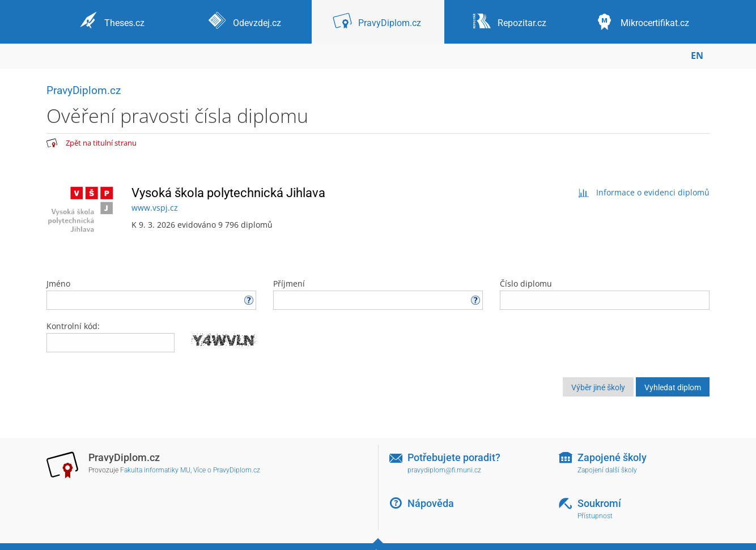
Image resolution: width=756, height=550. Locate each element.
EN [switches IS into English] (697, 56)
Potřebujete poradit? (454, 457)
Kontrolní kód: (73, 326)
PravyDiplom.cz (84, 90)
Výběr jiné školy (598, 387)
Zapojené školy (612, 457)
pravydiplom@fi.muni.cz (444, 470)
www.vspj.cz (155, 208)
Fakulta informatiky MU (155, 470)
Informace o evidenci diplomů (644, 192)
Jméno (151, 294)
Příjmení (378, 294)
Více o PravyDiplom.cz (227, 470)
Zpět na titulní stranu (101, 143)
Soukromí (599, 503)
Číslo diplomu (605, 294)
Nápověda (431, 503)
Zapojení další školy (607, 470)
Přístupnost (595, 516)
